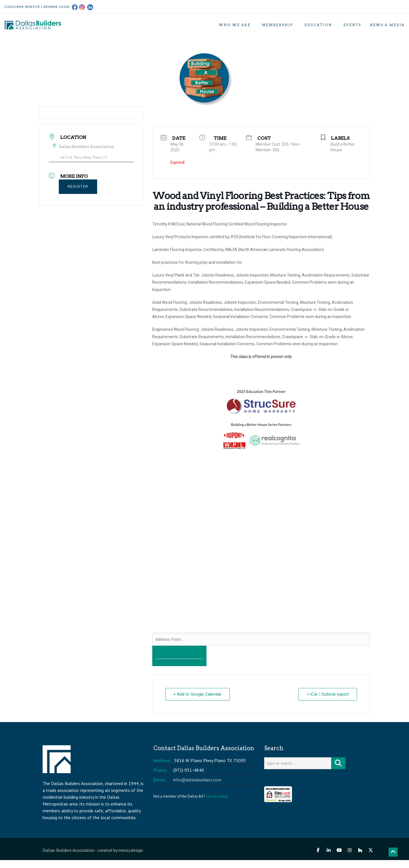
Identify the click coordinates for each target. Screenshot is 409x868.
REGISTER (78, 186)
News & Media (387, 25)
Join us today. (217, 796)
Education (318, 25)
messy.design (131, 850)
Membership (277, 25)
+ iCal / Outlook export (328, 694)
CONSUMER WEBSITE (22, 7)
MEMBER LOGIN (57, 7)
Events (352, 25)
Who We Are (235, 25)
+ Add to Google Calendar (198, 694)
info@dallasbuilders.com (197, 780)
